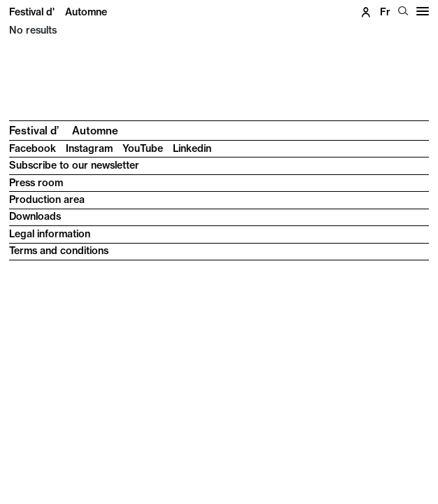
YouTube (143, 148)
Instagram (89, 148)
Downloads (35, 216)
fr (385, 12)
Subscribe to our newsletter (74, 165)
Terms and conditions (59, 251)
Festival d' (58, 12)
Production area (47, 199)
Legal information (50, 234)
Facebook (33, 148)
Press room (36, 183)
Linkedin (192, 148)
